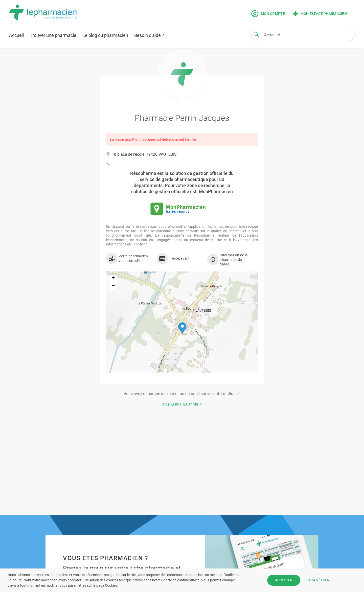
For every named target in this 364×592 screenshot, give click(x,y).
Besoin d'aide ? (149, 35)
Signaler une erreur (182, 405)
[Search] (256, 34)
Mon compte (268, 14)
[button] (182, 328)
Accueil (16, 35)
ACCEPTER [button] (284, 580)
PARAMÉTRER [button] (318, 580)
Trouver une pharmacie (53, 35)
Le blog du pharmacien (105, 35)
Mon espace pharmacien (320, 14)
